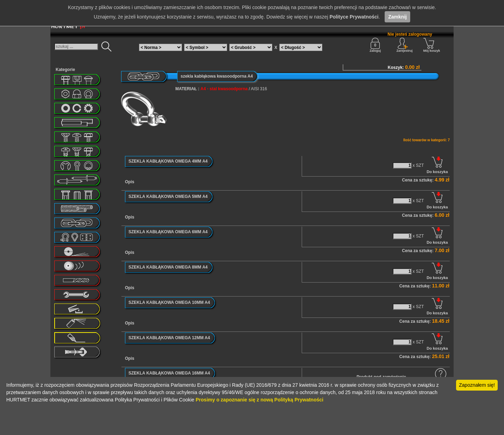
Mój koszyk (432, 45)
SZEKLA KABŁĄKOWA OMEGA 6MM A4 (168, 232)
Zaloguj (375, 45)
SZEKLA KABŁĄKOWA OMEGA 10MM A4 (169, 302)
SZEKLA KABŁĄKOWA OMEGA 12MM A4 (169, 338)
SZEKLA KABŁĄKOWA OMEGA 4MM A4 (168, 161)
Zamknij (397, 17)
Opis (130, 182)
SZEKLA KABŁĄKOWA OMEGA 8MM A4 (168, 267)
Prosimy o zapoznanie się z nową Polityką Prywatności (260, 400)
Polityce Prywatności (354, 17)
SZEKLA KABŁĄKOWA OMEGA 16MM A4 (169, 373)
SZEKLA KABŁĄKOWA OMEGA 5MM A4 (168, 197)
